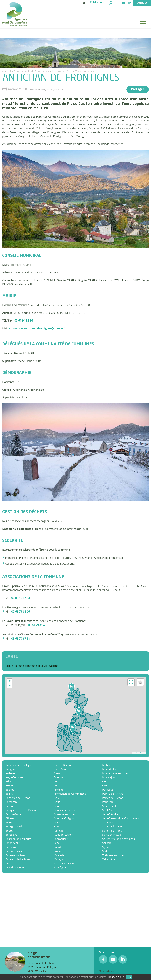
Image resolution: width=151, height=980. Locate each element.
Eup (56, 781)
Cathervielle (13, 843)
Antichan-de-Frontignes (19, 765)
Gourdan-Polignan (64, 818)
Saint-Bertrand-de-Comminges (121, 818)
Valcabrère (109, 859)
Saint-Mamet (110, 822)
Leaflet (135, 753)
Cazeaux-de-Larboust (18, 859)
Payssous (108, 790)
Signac (106, 847)
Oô (104, 781)
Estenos (58, 777)
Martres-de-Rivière (65, 863)
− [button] (10, 686)
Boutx (9, 831)
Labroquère (61, 839)
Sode (105, 851)
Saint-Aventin (110, 810)
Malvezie (59, 855)
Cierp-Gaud (61, 769)
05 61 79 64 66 (21, 611)
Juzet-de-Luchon (63, 835)
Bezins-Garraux (15, 814)
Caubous (11, 847)
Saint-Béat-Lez (111, 814)
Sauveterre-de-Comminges (118, 839)
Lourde (58, 847)
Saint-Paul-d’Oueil (113, 826)
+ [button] (10, 681)
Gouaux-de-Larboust (66, 810)
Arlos (8, 781)
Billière (10, 818)
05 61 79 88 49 (37, 625)
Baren (9, 806)
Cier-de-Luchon (15, 867)
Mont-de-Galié (111, 769)
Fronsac (58, 790)
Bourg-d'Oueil (14, 826)
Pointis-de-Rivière (113, 794)
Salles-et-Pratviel (112, 835)
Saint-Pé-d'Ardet (112, 831)
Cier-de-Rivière (63, 765)
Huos (57, 826)
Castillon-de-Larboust (18, 839)
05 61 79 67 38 (21, 639)
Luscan (58, 851)
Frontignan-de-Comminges (70, 794)
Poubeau (108, 802)
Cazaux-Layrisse (15, 855)
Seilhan (107, 843)
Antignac (11, 769)
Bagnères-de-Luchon (18, 798)
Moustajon (109, 777)
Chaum (10, 863)
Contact (142, 3)
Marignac (59, 859)
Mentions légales (107, 971)
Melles (106, 765)
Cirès (57, 773)
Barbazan (11, 802)
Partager (138, 89)
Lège (57, 843)
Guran (57, 822)
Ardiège (10, 773)
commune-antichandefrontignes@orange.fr (37, 328)
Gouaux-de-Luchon (65, 814)
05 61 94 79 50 (37, 971)
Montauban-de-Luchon (116, 773)
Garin (57, 802)
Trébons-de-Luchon (114, 855)
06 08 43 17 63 (21, 598)
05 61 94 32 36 (23, 320)
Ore (105, 785)
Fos (56, 785)
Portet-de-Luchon (113, 798)
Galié (57, 798)
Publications (97, 3)
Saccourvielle (110, 806)
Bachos (10, 790)
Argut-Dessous (14, 777)
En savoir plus (116, 977)
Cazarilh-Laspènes (16, 851)
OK (129, 977)
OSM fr (142, 753)
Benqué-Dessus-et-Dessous (22, 810)
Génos (58, 806)
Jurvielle (59, 831)
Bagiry (9, 794)
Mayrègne (60, 867)
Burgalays (11, 835)
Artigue (10, 785)
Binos (9, 822)
